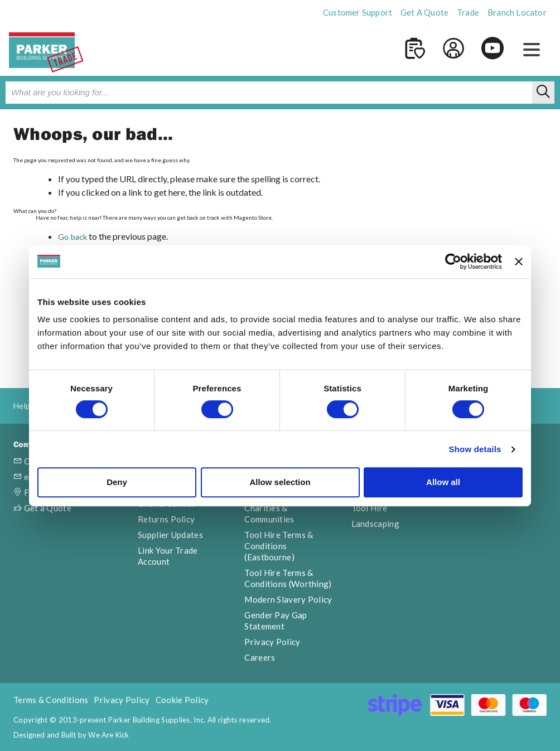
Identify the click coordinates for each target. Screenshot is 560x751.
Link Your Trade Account (168, 556)
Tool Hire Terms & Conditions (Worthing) (288, 578)
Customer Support (358, 12)
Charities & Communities (269, 513)
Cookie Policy (182, 700)
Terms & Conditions (51, 700)
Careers (260, 657)
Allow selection (280, 482)
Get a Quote (42, 508)
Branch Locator (517, 12)
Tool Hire (370, 508)
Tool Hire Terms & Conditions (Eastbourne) (279, 546)
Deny (117, 482)
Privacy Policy (272, 642)
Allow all (443, 482)
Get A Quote (424, 12)
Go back (73, 237)
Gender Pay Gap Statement (276, 621)
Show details (475, 449)
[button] (532, 50)
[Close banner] (519, 261)
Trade (468, 12)
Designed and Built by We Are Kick (71, 735)
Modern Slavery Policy (288, 599)
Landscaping (375, 524)
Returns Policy (166, 519)
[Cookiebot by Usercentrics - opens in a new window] (453, 261)
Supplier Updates (170, 535)
